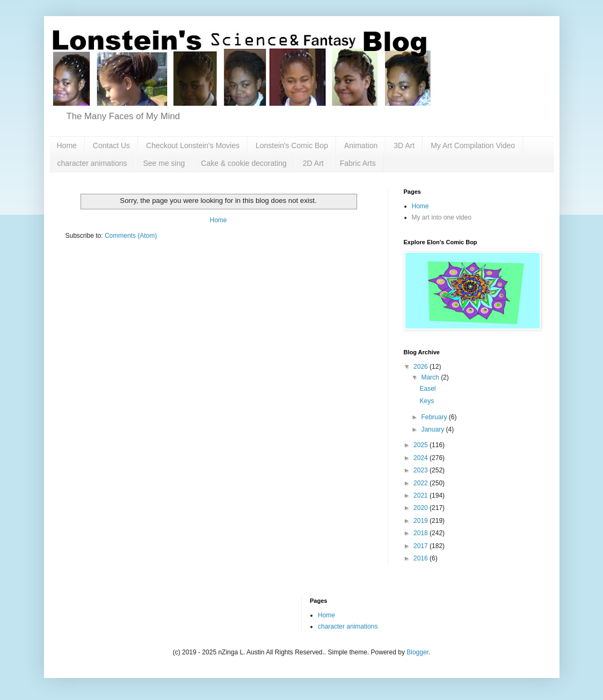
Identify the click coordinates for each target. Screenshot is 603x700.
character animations (92, 163)
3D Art (404, 145)
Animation (361, 145)
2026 (422, 367)
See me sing (164, 163)
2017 (422, 546)
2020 (422, 508)
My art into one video (442, 217)
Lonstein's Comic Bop (292, 145)
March (431, 377)
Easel (427, 389)
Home (67, 145)
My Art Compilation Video (473, 145)
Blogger (417, 652)
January (433, 429)
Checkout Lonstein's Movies (193, 145)
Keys (427, 401)
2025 (422, 445)
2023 (422, 470)
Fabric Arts (358, 163)
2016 (422, 558)
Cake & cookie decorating (244, 163)
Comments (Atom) (131, 236)
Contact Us (111, 145)
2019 (422, 521)
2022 (422, 483)
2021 (422, 495)
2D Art (313, 163)
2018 (422, 533)
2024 (422, 458)
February (435, 417)
